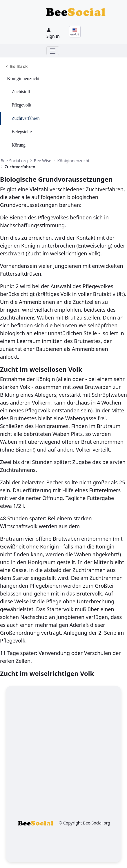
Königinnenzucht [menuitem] (23, 79)
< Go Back (17, 66)
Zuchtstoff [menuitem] (21, 92)
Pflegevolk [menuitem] (21, 105)
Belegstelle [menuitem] (22, 132)
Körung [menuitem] (19, 145)
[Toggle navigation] (53, 51)
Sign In (53, 33)
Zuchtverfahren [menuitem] (26, 118)
